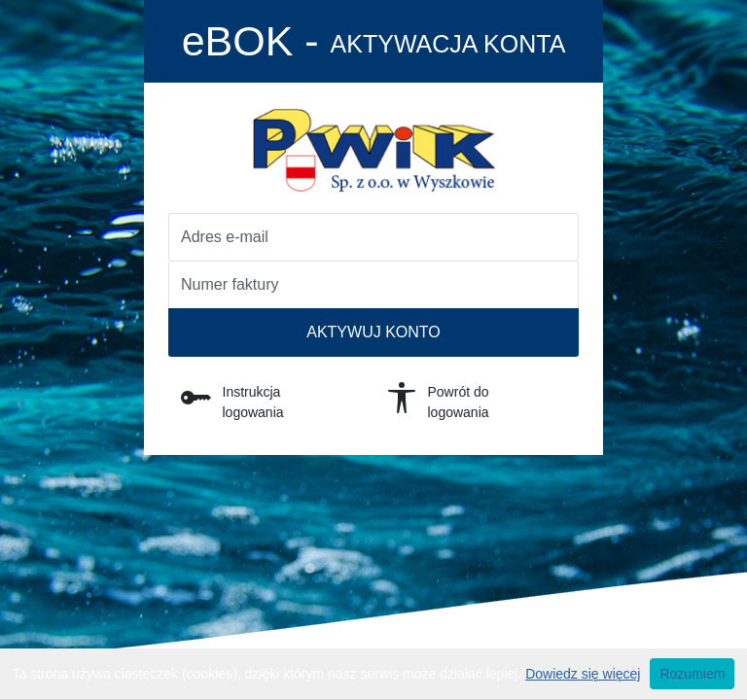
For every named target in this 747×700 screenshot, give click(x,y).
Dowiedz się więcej (583, 674)
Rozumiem (692, 674)
